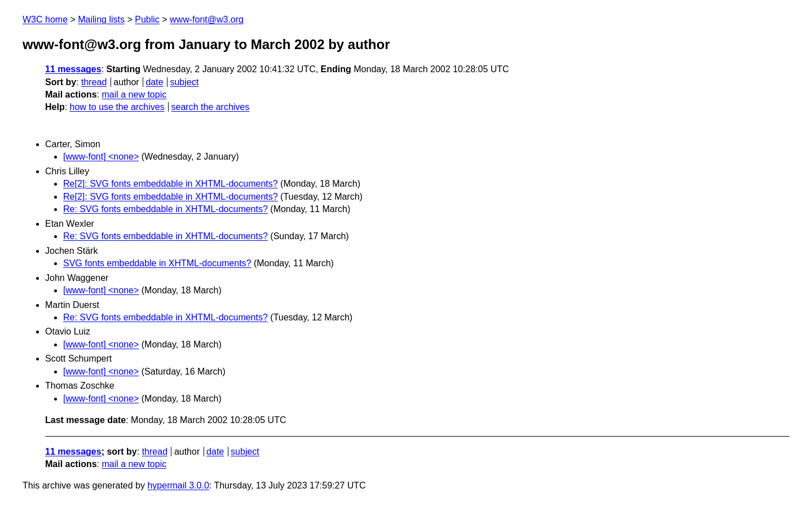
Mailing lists (101, 19)
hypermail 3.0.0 (178, 485)
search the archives (211, 107)
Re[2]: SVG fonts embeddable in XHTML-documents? (171, 184)
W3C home (45, 19)
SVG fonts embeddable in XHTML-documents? (157, 263)
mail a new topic (134, 94)
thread (94, 82)
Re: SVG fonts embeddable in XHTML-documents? (166, 209)
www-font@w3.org (207, 19)
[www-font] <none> (101, 157)
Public (147, 19)
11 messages (73, 69)
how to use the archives (117, 107)
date (154, 82)
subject (184, 82)
